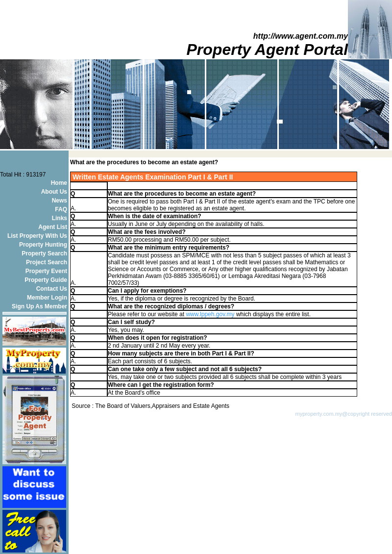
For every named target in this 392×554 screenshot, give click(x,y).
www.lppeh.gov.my (210, 314)
